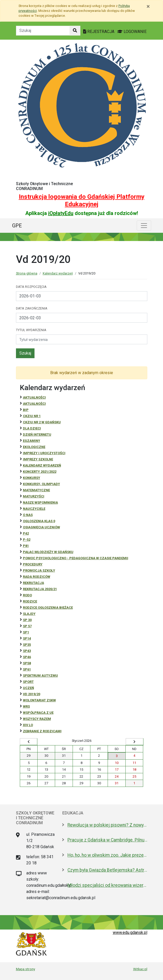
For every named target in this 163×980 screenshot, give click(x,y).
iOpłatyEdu (61, 213)
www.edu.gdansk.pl (130, 932)
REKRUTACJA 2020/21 (40, 589)
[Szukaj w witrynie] (75, 31)
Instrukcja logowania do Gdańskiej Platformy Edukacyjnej (82, 200)
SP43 (27, 651)
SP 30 (27, 620)
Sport (28, 682)
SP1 (26, 632)
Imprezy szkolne (38, 459)
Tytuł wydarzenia (31, 330)
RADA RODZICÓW (37, 577)
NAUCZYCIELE (34, 509)
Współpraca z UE (38, 713)
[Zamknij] (148, 6)
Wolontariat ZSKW (39, 700)
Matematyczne (36, 490)
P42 (26, 533)
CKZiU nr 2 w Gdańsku (42, 422)
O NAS (28, 515)
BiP (26, 410)
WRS (26, 706)
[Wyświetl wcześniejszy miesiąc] (29, 742)
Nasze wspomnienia (40, 502)
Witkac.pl (140, 969)
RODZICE (30, 601)
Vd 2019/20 (32, 694)
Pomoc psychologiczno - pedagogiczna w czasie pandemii (76, 558)
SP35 (27, 645)
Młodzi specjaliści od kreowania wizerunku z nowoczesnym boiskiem (107, 885)
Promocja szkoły (39, 570)
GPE (17, 226)
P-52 (27, 540)
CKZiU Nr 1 (32, 416)
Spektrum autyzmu (40, 676)
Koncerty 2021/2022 (40, 472)
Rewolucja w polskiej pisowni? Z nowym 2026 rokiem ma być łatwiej (107, 825)
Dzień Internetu (37, 435)
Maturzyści (34, 496)
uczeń (28, 688)
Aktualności (34, 397)
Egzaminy (32, 441)
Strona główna (27, 273)
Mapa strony (25, 969)
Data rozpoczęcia (31, 287)
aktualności (34, 404)
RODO (27, 595)
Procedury (33, 564)
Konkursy (32, 478)
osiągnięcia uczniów (41, 527)
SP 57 (27, 626)
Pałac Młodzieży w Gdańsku (48, 552)
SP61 (27, 669)
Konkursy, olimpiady (41, 484)
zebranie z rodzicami (42, 731)
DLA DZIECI (32, 428)
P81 (26, 546)
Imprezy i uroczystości (44, 453)
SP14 (27, 638)
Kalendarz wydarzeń (58, 273)
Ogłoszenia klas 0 (39, 521)
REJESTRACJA (99, 32)
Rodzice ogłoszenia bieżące (48, 608)
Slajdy (29, 614)
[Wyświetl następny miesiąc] (135, 742)
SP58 (27, 663)
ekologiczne (34, 447)
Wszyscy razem (37, 719)
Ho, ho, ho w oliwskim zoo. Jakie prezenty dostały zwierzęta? (107, 855)
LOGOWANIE (132, 32)
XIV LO (28, 725)
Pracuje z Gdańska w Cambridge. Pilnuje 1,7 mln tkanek (107, 840)
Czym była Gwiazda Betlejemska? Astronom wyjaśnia (107, 870)
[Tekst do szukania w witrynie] (43, 31)
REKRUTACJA (33, 583)
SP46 (27, 657)
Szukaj (25, 353)
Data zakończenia (32, 308)
